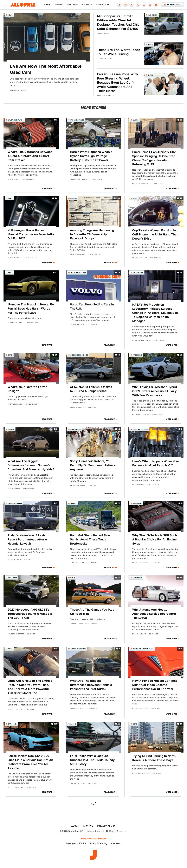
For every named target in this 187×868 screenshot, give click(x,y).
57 (56, 272)
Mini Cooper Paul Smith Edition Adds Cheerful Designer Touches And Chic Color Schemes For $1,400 (118, 22)
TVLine (83, 843)
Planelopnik (76, 429)
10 (181, 724)
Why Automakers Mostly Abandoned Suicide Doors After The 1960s (154, 614)
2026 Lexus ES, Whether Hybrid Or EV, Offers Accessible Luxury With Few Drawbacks (154, 391)
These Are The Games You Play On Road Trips (92, 612)
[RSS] (156, 5)
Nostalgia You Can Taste (143, 649)
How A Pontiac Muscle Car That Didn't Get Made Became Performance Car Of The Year (155, 685)
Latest (47, 5)
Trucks (73, 503)
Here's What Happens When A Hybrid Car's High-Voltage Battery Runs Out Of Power (91, 156)
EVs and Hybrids (77, 120)
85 (56, 355)
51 (181, 355)
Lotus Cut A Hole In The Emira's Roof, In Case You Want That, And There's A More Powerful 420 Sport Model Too (30, 687)
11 (181, 120)
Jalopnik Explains (16, 120)
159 (56, 724)
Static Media (75, 831)
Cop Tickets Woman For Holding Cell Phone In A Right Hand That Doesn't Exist (155, 234)
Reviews (72, 5)
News (59, 5)
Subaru (11, 429)
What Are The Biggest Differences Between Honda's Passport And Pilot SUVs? (91, 685)
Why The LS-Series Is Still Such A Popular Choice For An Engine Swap (154, 539)
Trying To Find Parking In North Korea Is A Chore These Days (154, 758)
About (75, 826)
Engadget (71, 843)
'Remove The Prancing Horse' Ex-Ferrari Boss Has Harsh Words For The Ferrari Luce (31, 309)
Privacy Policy (107, 826)
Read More (47, 188)
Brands (87, 5)
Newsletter (172, 5)
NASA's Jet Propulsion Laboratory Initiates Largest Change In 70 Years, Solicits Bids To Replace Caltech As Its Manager (155, 313)
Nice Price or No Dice (79, 355)
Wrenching (137, 503)
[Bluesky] (125, 5)
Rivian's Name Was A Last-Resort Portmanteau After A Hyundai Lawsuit (27, 539)
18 (119, 429)
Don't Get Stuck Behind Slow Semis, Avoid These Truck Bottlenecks (90, 539)
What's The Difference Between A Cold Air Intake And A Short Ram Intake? (30, 156)
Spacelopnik (138, 272)
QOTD (150, 45)
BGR (92, 843)
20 (56, 198)
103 (118, 198)
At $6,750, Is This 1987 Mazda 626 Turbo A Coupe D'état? (91, 389)
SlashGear (116, 843)
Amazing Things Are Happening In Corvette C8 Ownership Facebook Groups (92, 234)
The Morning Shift (78, 272)
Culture (74, 198)
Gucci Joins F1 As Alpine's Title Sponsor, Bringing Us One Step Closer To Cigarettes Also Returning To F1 (154, 158)
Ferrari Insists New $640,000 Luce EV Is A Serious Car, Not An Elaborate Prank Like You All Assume (30, 762)
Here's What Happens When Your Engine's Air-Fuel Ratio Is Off (156, 463)
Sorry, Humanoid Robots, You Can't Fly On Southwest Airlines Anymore (93, 465)
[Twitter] (138, 5)
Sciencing (102, 843)
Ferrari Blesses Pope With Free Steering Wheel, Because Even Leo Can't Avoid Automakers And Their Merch (117, 82)
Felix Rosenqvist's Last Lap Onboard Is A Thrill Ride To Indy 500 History (92, 760)
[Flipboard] (132, 5)
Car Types (103, 5)
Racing (136, 120)
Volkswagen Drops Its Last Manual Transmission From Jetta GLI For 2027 (31, 234)
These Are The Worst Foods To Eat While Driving (119, 52)
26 (119, 272)
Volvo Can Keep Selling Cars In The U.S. (92, 306)
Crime (135, 198)
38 (181, 272)
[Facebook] (119, 5)
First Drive (137, 355)
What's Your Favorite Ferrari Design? (28, 389)
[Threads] (144, 5)
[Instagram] (150, 5)
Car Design (153, 15)
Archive (88, 826)
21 (119, 503)
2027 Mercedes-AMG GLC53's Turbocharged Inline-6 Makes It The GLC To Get (30, 614)
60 (119, 355)
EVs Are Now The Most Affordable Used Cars (46, 69)
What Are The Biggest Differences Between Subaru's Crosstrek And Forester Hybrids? (31, 465)
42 (181, 198)
